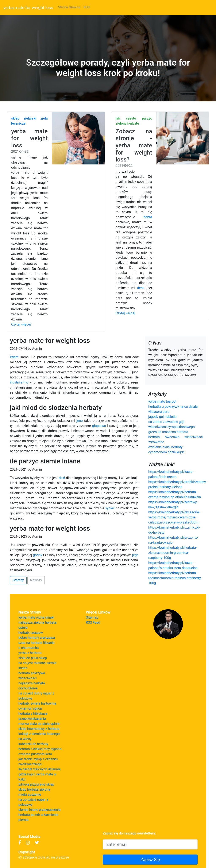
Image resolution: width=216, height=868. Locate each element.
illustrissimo (19, 382)
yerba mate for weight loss (28, 8)
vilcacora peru (159, 412)
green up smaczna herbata (168, 432)
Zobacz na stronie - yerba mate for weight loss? (134, 145)
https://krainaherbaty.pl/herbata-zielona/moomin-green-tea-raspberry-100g (173, 553)
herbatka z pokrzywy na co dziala (173, 407)
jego (135, 555)
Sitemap (92, 617)
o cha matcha (29, 648)
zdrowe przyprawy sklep (36, 784)
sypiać (110, 508)
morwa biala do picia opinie (39, 724)
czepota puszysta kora (35, 754)
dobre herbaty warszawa (37, 638)
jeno (80, 421)
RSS (87, 7)
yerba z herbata (30, 653)
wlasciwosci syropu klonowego (171, 427)
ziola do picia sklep (33, 658)
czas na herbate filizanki (36, 643)
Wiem (14, 357)
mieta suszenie (30, 795)
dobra (148, 217)
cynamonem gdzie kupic (166, 452)
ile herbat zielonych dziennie (39, 769)
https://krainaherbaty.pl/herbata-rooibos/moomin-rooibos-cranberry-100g (175, 578)
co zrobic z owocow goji (166, 422)
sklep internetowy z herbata (39, 729)
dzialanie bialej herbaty (165, 447)
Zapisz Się (150, 860)
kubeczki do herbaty (33, 744)
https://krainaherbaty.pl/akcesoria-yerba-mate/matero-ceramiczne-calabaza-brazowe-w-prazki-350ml (174, 517)
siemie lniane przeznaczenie (39, 810)
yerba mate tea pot (162, 402)
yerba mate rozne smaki (36, 617)
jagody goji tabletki (162, 417)
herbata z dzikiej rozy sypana (40, 749)
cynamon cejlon (30, 709)
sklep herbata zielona (34, 789)
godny (38, 555)
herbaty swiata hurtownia (37, 703)
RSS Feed (93, 622)
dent (140, 288)
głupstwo (99, 426)
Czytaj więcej (21, 324)
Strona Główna (69, 7)
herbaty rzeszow (31, 633)
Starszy (18, 580)
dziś (62, 478)
